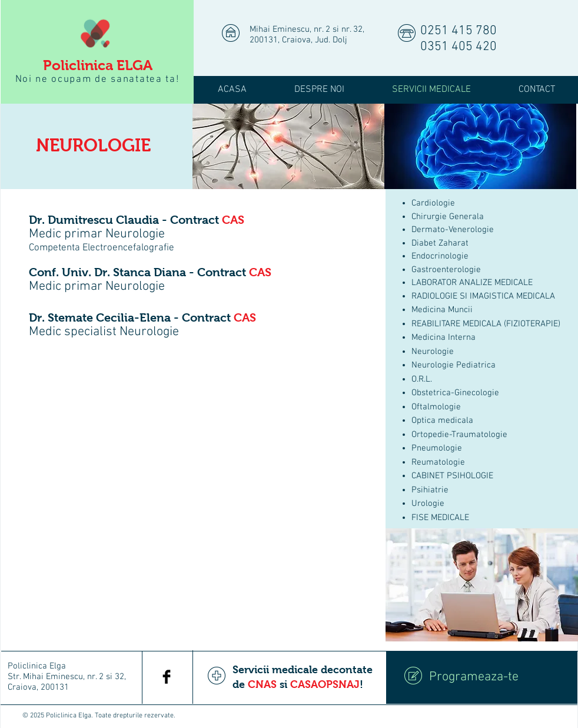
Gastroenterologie (446, 270)
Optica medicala (442, 421)
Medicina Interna (444, 337)
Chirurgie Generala (448, 217)
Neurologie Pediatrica (454, 365)
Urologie (428, 504)
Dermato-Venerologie (453, 230)
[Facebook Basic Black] (167, 677)
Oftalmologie (436, 407)
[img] (288, 146)
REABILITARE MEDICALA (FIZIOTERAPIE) (486, 324)
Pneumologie (437, 448)
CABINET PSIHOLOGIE (452, 476)
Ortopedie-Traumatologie (459, 435)
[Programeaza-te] (482, 677)
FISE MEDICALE (440, 518)
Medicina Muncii (442, 310)
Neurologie (433, 352)
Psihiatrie (430, 490)
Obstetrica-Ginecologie (455, 393)
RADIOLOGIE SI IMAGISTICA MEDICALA (483, 296)
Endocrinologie (440, 256)
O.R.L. (422, 379)
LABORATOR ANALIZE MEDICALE (472, 283)
